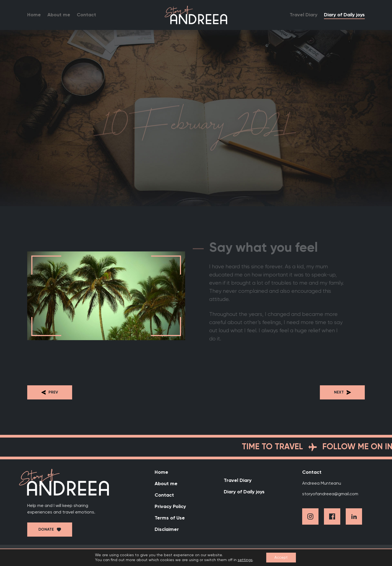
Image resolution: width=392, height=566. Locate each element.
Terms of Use (170, 518)
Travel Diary (304, 15)
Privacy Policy (170, 507)
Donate (46, 530)
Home (34, 15)
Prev (50, 392)
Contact (86, 15)
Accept (281, 558)
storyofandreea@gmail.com (330, 494)
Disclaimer (167, 530)
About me (59, 15)
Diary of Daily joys (344, 15)
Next (342, 392)
